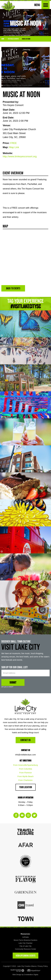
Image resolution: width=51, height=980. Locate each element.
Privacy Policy (43, 966)
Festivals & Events (13, 39)
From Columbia (26, 769)
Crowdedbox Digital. (31, 975)
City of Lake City (26, 946)
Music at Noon (26, 39)
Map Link (14, 147)
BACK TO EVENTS (13, 288)
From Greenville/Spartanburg (26, 765)
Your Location (26, 787)
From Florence (26, 773)
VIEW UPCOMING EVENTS (26, 956)
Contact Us (26, 740)
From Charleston (25, 780)
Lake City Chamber (26, 943)
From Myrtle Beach (25, 776)
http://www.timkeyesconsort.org (20, 156)
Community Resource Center (26, 949)
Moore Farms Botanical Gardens (26, 940)
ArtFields (26, 937)
